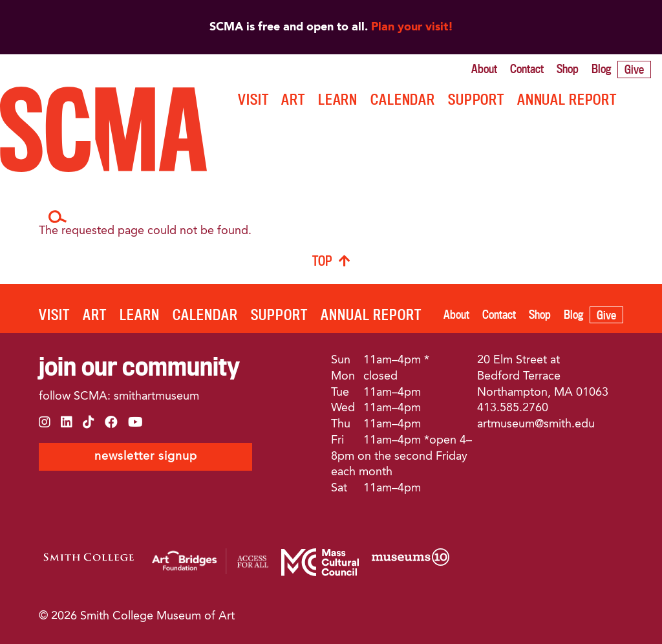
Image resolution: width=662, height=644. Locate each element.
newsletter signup (146, 456)
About (484, 69)
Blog (601, 69)
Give (634, 69)
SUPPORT (476, 99)
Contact (527, 69)
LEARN (338, 99)
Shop (568, 69)
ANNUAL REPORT (567, 99)
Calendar (403, 99)
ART (293, 99)
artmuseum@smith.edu (536, 424)
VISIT (253, 99)
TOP (322, 261)
